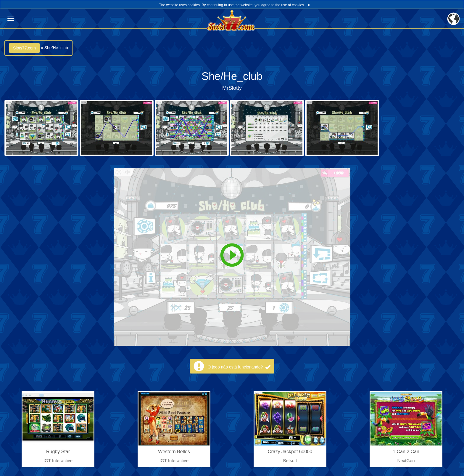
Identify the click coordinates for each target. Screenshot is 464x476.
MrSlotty (232, 88)
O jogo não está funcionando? (239, 367)
